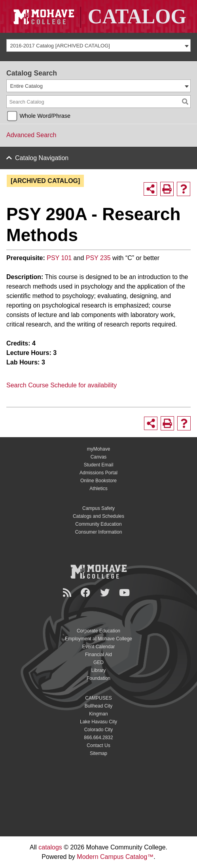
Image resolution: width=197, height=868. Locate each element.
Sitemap (98, 753)
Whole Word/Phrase (45, 116)
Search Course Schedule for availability (62, 385)
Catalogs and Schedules (98, 516)
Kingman (98, 714)
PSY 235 (98, 258)
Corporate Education (98, 631)
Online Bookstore (98, 481)
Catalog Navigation (42, 158)
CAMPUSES (98, 698)
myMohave (99, 449)
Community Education (98, 524)
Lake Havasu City (98, 722)
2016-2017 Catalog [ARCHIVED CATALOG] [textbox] (60, 46)
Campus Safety (98, 508)
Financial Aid (98, 655)
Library (99, 670)
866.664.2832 (98, 738)
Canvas (99, 457)
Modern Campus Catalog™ (115, 857)
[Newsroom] (68, 593)
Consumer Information (99, 532)
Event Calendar (99, 647)
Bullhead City (99, 706)
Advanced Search (31, 135)
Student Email (99, 465)
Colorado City (99, 730)
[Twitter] (106, 593)
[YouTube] (126, 593)
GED (98, 662)
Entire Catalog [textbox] (27, 86)
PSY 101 (59, 258)
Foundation (98, 678)
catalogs (50, 847)
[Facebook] (87, 593)
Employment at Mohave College (98, 639)
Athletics (98, 489)
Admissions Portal (98, 473)
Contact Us (98, 745)
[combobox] (98, 45)
